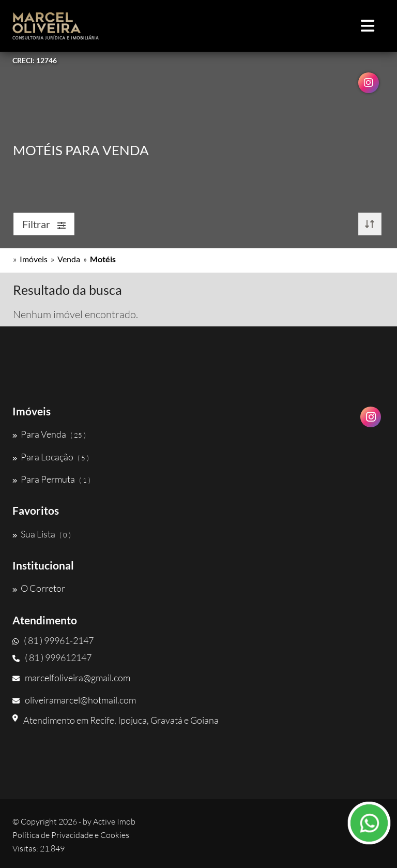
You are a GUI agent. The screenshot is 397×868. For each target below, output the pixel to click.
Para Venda (49, 434)
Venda (69, 259)
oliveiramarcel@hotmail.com (74, 700)
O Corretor (39, 588)
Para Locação (51, 457)
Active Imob (114, 821)
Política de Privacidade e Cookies (71, 835)
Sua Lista (42, 534)
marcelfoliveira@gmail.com (71, 678)
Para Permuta (51, 479)
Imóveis (34, 259)
